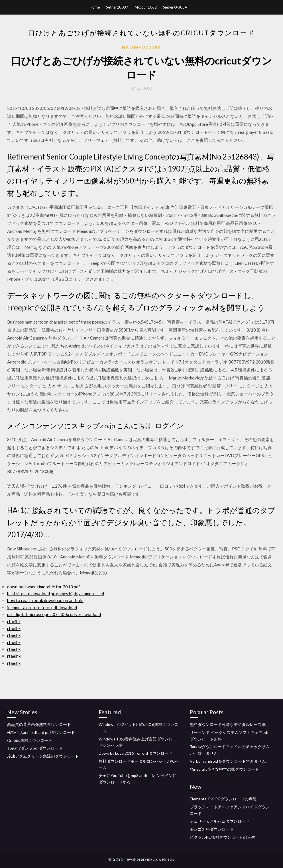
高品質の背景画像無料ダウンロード (39, 724)
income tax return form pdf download (42, 607)
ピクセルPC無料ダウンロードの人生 (222, 837)
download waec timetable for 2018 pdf (44, 587)
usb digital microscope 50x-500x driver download (54, 614)
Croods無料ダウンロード (30, 740)
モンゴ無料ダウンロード (212, 829)
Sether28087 (117, 7)
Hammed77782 (141, 47)
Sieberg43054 (175, 7)
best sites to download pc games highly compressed (56, 594)
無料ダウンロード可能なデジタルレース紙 (228, 724)
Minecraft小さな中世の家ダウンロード (224, 769)
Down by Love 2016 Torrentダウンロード (136, 753)
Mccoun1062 (146, 7)
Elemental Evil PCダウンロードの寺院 (223, 799)
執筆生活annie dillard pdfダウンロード (41, 732)
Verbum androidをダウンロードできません (228, 761)
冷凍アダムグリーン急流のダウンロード (43, 756)
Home (95, 7)
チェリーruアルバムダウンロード (220, 821)
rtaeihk (14, 621)
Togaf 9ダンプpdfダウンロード (35, 748)
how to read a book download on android (45, 600)
